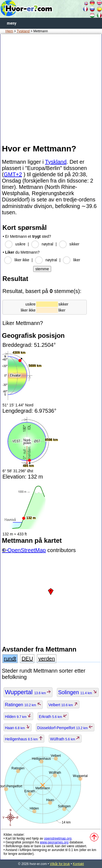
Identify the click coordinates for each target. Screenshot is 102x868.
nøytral (47, 244)
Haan (18, 728)
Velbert (63, 705)
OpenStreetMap (27, 550)
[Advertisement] (51, 89)
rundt (10, 659)
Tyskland (23, 31)
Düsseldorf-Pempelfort (65, 728)
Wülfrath (65, 739)
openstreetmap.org (58, 838)
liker (77, 260)
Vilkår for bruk (60, 864)
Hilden (18, 717)
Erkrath (53, 717)
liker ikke (22, 260)
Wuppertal (28, 692)
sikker (74, 244)
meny (12, 23)
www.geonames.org (54, 842)
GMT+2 (13, 174)
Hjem (9, 31)
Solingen (78, 692)
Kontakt (78, 864)
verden (47, 659)
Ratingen (23, 705)
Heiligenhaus (24, 739)
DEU (27, 659)
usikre (20, 244)
